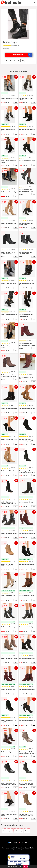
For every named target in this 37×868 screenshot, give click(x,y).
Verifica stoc (22, 55)
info (16, 103)
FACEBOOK (13, 842)
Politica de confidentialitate (25, 848)
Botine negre (7, 831)
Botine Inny (18, 831)
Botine (27, 831)
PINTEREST (23, 842)
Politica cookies (18, 850)
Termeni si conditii (9, 848)
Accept (26, 866)
